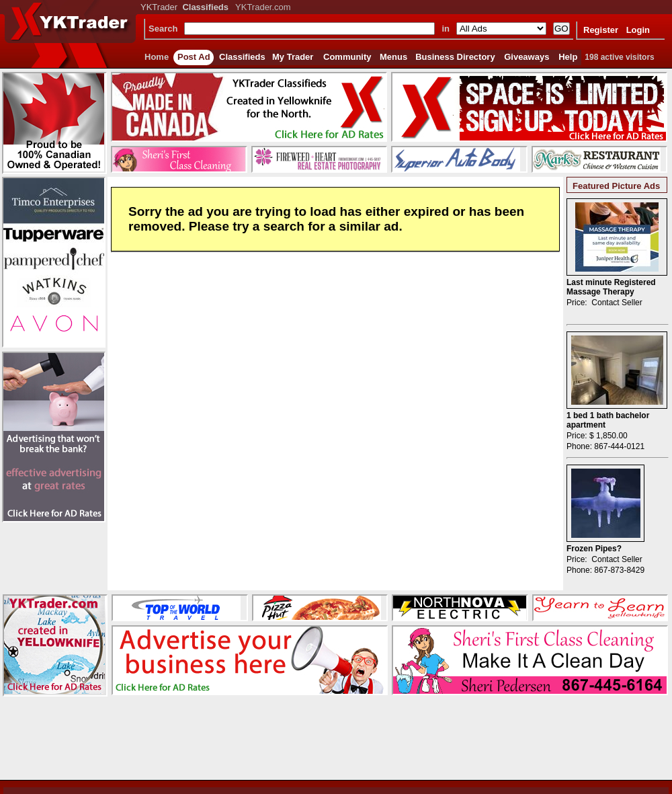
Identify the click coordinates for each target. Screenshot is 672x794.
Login (638, 30)
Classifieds (242, 57)
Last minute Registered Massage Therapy (611, 287)
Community (347, 57)
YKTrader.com (263, 7)
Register (601, 30)
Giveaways (527, 57)
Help (568, 57)
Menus (393, 57)
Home (157, 57)
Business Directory (455, 57)
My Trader (293, 57)
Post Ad (194, 57)
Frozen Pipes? (594, 549)
